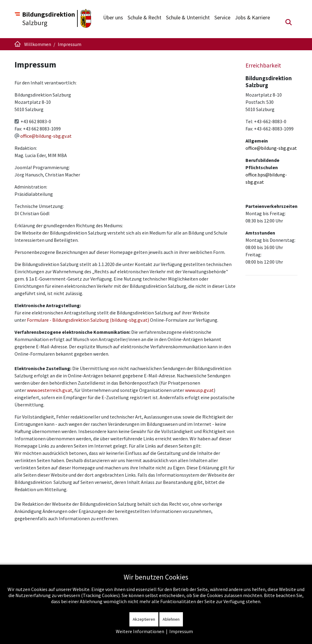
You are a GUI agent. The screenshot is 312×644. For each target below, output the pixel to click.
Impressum (181, 631)
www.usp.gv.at (199, 390)
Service (222, 17)
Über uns (113, 17)
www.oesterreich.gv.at (50, 390)
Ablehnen (171, 619)
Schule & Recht (145, 17)
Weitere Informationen (140, 631)
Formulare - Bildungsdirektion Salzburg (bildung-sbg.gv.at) (88, 320)
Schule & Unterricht (188, 17)
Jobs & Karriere (252, 17)
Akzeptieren (144, 619)
